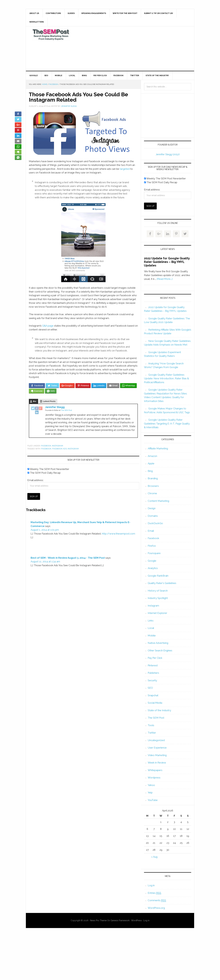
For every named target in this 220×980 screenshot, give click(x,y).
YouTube (153, 800)
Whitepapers (155, 770)
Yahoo (151, 785)
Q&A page (48, 326)
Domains (153, 516)
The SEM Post (51, 35)
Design (152, 508)
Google (152, 561)
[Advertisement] (132, 49)
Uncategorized (156, 740)
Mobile (152, 636)
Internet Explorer (157, 613)
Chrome (152, 493)
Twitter (152, 733)
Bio (35, 401)
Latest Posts (49, 401)
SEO (150, 688)
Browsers (153, 486)
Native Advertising (158, 643)
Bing (150, 471)
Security (152, 680)
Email (151, 531)
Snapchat (153, 695)
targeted (125, 169)
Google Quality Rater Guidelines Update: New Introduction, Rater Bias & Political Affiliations (166, 378)
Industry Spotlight (158, 598)
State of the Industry (159, 710)
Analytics (153, 568)
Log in (151, 885)
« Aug (154, 857)
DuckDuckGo (155, 523)
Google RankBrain (158, 576)
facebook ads (60, 449)
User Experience (157, 748)
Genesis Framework (120, 920)
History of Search (158, 591)
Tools (151, 725)
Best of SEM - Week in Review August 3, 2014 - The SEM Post (68, 558)
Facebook (46, 446)
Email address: (35, 480)
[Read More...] (165, 279)
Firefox (152, 546)
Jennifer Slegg (55, 407)
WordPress (136, 920)
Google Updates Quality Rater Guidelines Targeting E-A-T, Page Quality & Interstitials (167, 424)
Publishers (153, 673)
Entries (154, 893)
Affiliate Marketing (158, 448)
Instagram (58, 446)
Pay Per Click (155, 658)
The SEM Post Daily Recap (44, 473)
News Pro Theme (98, 920)
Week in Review (157, 763)
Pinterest (153, 665)
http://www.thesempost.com (119, 534)
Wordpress (154, 778)
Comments (157, 900)
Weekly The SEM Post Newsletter (48, 469)
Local (151, 628)
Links (151, 621)
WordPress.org (156, 908)
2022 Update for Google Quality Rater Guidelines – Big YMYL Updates (167, 262)
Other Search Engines (160, 650)
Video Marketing (157, 755)
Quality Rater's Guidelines (162, 583)
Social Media (155, 703)
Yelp (150, 793)
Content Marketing (158, 501)
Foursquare (154, 553)
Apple (151, 463)
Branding (153, 478)
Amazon (152, 456)
